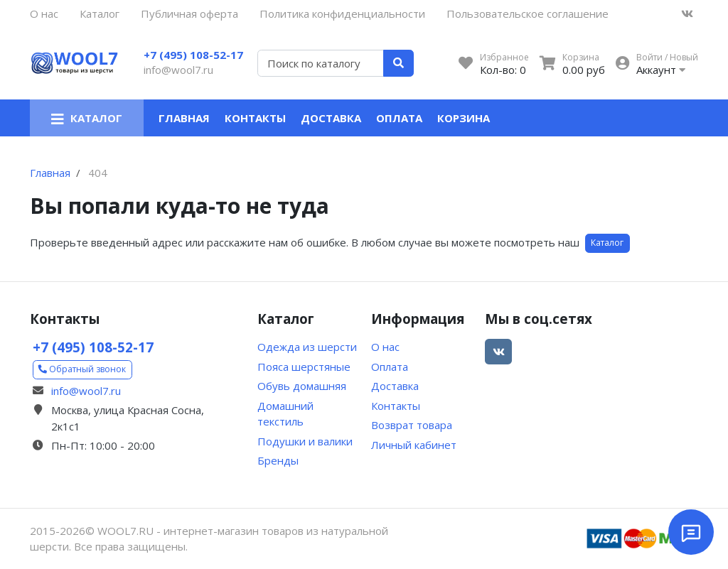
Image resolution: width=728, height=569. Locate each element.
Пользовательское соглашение (528, 13)
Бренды (278, 460)
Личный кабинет (414, 445)
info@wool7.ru (178, 70)
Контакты (255, 118)
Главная (184, 118)
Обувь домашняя (302, 386)
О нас (44, 13)
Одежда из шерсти (307, 347)
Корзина (464, 118)
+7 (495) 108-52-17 (193, 55)
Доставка (331, 118)
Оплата (399, 118)
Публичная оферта (189, 13)
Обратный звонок (82, 369)
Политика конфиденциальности (342, 13)
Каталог (100, 13)
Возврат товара (412, 425)
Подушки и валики (305, 441)
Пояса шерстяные (304, 367)
